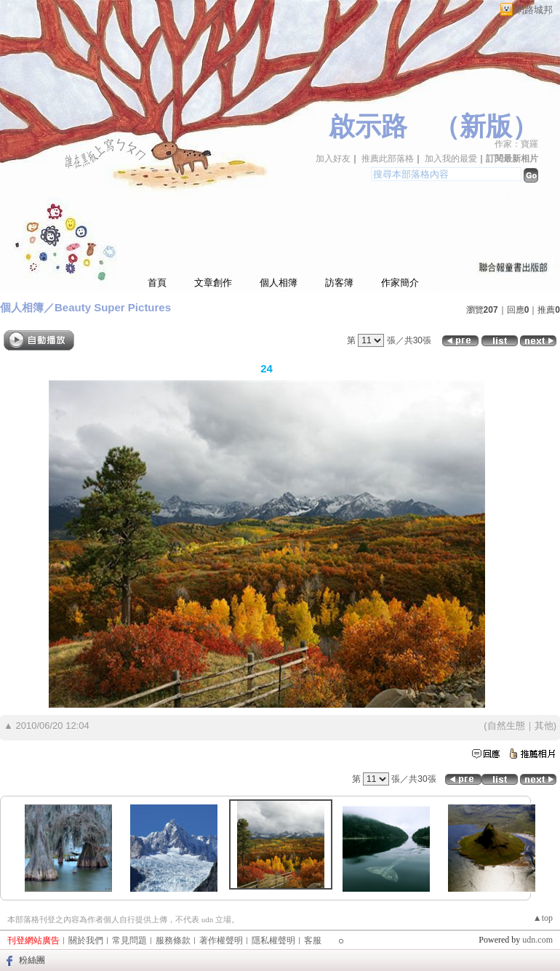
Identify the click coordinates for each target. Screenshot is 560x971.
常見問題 (129, 940)
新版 (486, 127)
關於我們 (86, 940)
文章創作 (213, 283)
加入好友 (333, 159)
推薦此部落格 (388, 159)
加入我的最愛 (451, 159)
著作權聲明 (221, 940)
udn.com (537, 940)
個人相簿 (279, 283)
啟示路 (368, 127)
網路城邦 (534, 10)
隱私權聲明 (273, 940)
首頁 (157, 283)
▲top (543, 918)
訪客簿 (339, 283)
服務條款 (173, 940)
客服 (313, 940)
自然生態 (506, 726)
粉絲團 (32, 960)
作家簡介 (400, 283)
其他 (544, 726)
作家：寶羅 (516, 144)
